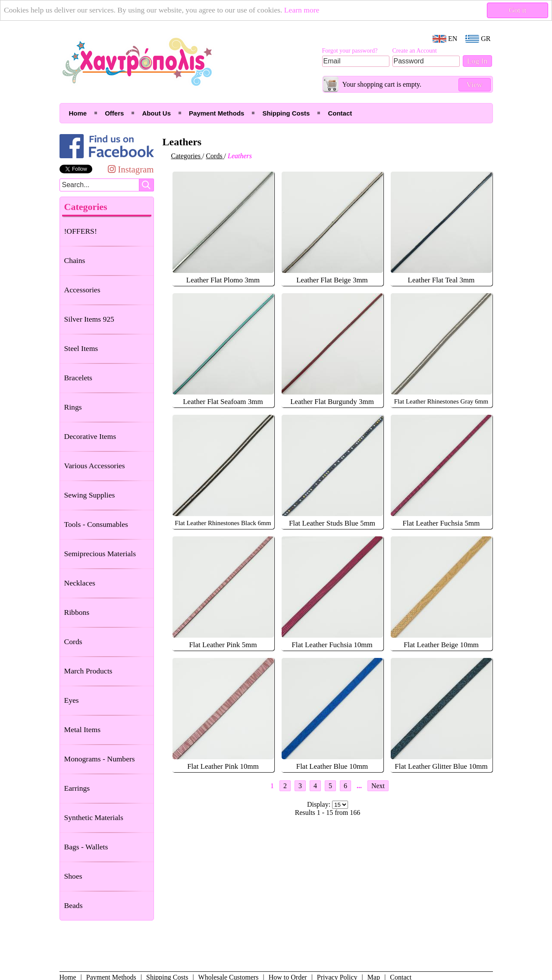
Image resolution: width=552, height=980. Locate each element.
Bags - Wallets (86, 847)
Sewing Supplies (90, 495)
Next (378, 786)
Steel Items (81, 348)
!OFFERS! (81, 231)
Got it (518, 10)
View (474, 85)
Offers (114, 113)
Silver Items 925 (89, 319)
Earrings (77, 788)
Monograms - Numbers (100, 759)
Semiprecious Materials (100, 554)
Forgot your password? (350, 51)
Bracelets (78, 378)
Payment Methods (216, 113)
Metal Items (83, 730)
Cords (73, 642)
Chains (75, 260)
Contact (340, 113)
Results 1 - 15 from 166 (328, 812)
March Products (88, 671)
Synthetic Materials (94, 817)
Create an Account (415, 51)
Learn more (302, 10)
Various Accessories (95, 466)
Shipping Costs (286, 113)
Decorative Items (90, 436)
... (359, 786)
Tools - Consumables (96, 524)
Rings (73, 407)
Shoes (73, 876)
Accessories (82, 290)
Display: (320, 804)
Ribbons (77, 612)
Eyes (72, 700)
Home (78, 113)
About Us (156, 113)
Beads (74, 905)
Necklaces (80, 583)
